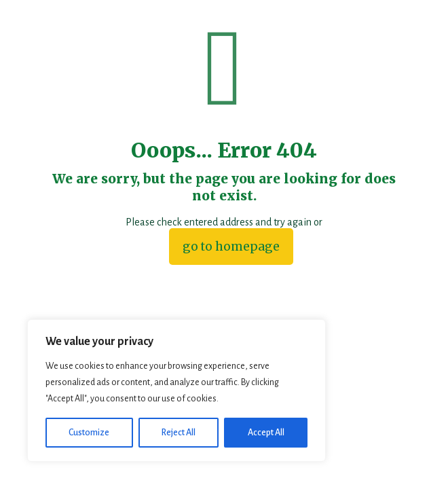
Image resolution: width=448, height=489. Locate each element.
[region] (176, 391)
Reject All (179, 433)
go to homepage (231, 247)
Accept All (266, 433)
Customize (89, 433)
